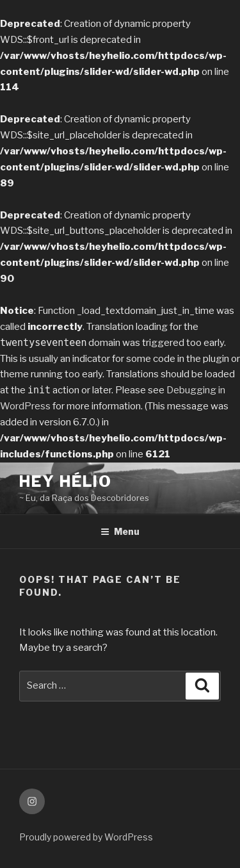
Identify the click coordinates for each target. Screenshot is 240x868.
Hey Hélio (66, 481)
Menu (120, 531)
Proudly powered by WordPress (86, 837)
